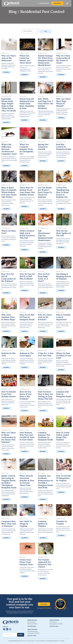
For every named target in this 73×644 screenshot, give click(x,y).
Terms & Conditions (40, 640)
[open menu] (67, 3)
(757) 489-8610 (47, 608)
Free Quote (57, 3)
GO (46, 31)
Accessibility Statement (53, 640)
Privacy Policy (30, 640)
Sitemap (62, 640)
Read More (6, 72)
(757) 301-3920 (54, 626)
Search (21, 634)
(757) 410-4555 (32, 635)
